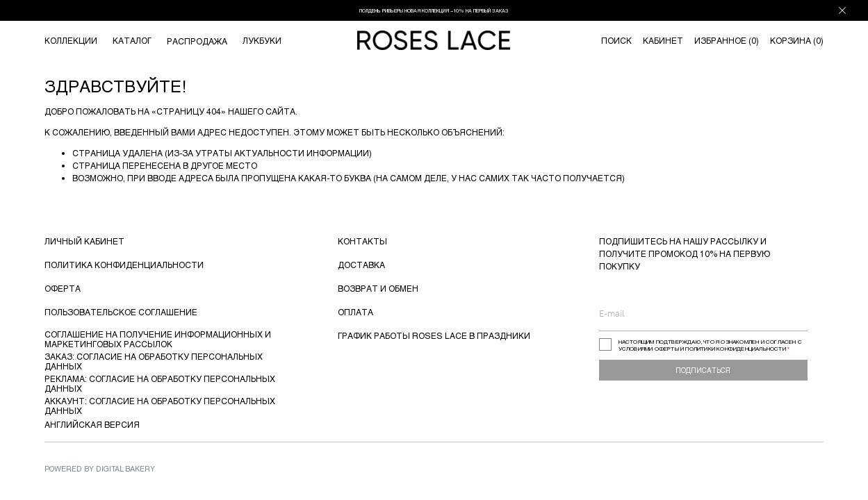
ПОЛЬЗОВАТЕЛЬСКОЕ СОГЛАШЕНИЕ (121, 312)
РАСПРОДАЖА (197, 41)
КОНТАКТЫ (362, 241)
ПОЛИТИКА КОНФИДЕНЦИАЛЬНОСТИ (124, 265)
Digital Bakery (125, 468)
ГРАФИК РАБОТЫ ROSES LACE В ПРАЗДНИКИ (434, 335)
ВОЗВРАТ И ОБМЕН (378, 288)
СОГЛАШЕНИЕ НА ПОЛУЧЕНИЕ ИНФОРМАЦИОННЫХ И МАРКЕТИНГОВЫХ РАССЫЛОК (158, 339)
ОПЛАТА (355, 312)
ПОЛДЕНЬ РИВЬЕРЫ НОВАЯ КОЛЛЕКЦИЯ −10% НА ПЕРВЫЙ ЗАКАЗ (434, 10)
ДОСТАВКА (361, 265)
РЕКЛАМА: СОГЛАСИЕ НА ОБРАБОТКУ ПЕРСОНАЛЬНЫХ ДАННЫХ (160, 383)
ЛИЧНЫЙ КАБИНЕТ (84, 241)
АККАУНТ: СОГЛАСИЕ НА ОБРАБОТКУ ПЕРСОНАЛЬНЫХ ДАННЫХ (160, 406)
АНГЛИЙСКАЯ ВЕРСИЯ (92, 424)
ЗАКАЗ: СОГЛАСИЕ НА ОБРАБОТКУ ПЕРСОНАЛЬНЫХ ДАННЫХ (154, 361)
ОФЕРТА (63, 288)
